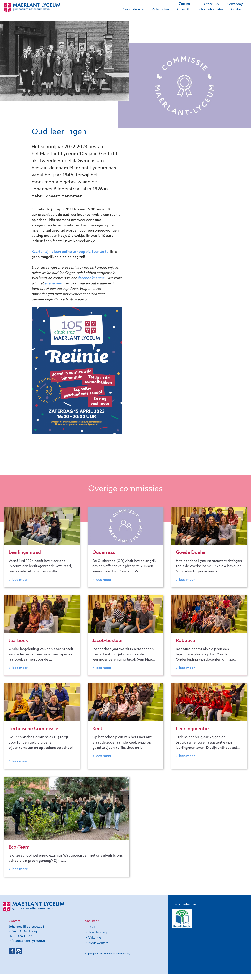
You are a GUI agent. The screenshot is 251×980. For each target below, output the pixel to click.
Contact (237, 9)
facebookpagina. (92, 278)
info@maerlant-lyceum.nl (27, 947)
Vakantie (95, 944)
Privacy (126, 960)
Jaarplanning (98, 939)
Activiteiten (161, 9)
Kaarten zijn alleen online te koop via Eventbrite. (70, 252)
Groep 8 (183, 9)
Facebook (12, 957)
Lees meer (20, 580)
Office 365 (211, 4)
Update (94, 933)
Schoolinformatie (210, 9)
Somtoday (235, 4)
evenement (54, 283)
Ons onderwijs (133, 9)
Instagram (19, 957)
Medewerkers (98, 949)
